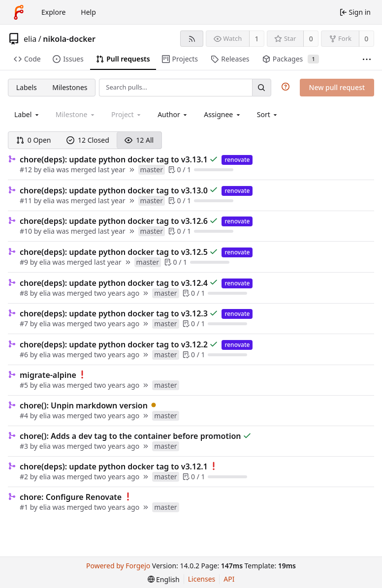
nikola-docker (69, 39)
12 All (139, 140)
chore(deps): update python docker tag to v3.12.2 (114, 344)
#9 (25, 262)
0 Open (34, 140)
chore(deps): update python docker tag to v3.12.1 (114, 466)
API (229, 579)
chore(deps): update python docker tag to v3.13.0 (114, 190)
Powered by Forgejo (118, 566)
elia (30, 39)
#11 (27, 201)
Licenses (202, 579)
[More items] (367, 59)
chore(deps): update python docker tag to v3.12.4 (114, 283)
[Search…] (261, 87)
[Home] (19, 12)
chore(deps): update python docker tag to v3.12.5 (114, 252)
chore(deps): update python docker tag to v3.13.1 (114, 159)
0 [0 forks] (366, 39)
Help (88, 12)
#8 (25, 293)
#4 (25, 416)
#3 (25, 446)
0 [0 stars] (311, 39)
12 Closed (88, 140)
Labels (27, 87)
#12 (27, 170)
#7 (25, 324)
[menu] (268, 114)
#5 (25, 385)
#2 (25, 477)
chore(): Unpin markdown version (84, 405)
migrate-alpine (48, 375)
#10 (27, 231)
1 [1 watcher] (257, 39)
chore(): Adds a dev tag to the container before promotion (130, 436)
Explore (53, 12)
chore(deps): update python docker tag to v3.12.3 (114, 313)
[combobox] (27, 114)
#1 (25, 507)
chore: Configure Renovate (71, 497)
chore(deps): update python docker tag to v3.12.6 (114, 221)
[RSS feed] (192, 39)
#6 (25, 355)
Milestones (70, 87)
